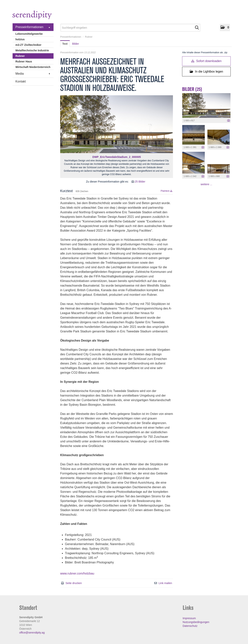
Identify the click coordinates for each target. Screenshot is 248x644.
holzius (20, 39)
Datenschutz (190, 626)
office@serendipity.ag (32, 633)
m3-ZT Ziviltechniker (28, 45)
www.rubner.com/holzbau (77, 573)
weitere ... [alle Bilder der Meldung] (206, 184)
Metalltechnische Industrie (32, 50)
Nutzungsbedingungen (196, 622)
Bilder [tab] (76, 44)
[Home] (32, 15)
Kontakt (21, 81)
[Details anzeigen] (229, 121)
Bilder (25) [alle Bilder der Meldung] (192, 89)
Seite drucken (74, 583)
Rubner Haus (24, 61)
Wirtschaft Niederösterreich (33, 67)
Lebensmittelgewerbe (29, 34)
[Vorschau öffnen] (117, 124)
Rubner (20, 56)
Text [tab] (65, 44)
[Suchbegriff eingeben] (130, 28)
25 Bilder (140, 182)
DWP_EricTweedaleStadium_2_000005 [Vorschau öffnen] (117, 157)
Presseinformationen (33, 27)
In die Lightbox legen (206, 72)
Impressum (189, 618)
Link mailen (165, 583)
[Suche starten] (197, 28)
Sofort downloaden (206, 61)
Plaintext (166, 191)
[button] (225, 27)
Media (33, 74)
